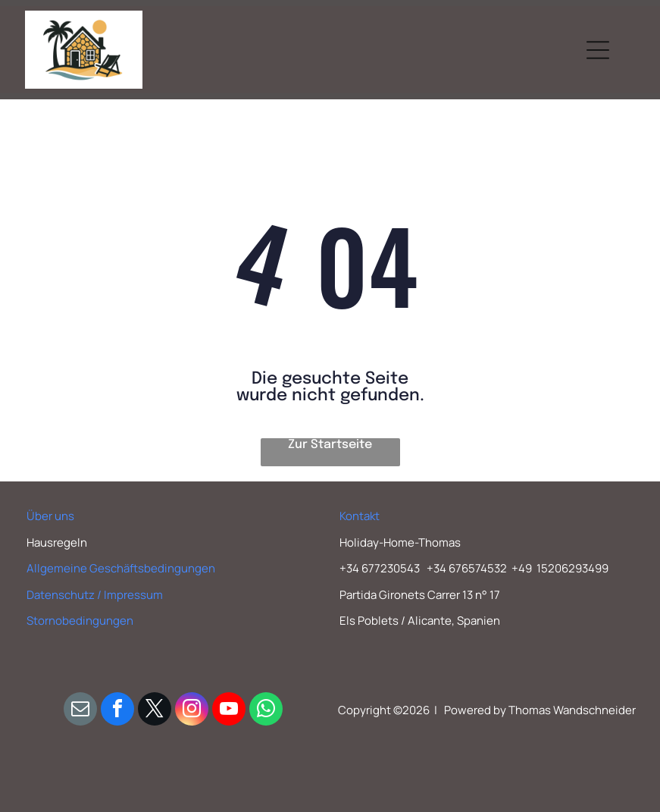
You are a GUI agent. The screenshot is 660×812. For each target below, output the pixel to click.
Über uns (50, 516)
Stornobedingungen (80, 621)
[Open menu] (598, 50)
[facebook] (117, 711)
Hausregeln (57, 542)
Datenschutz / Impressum (95, 595)
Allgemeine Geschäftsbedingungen (121, 568)
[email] (80, 711)
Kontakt (360, 516)
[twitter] (155, 711)
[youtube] (229, 711)
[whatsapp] (266, 711)
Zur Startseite (330, 445)
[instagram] (192, 711)
